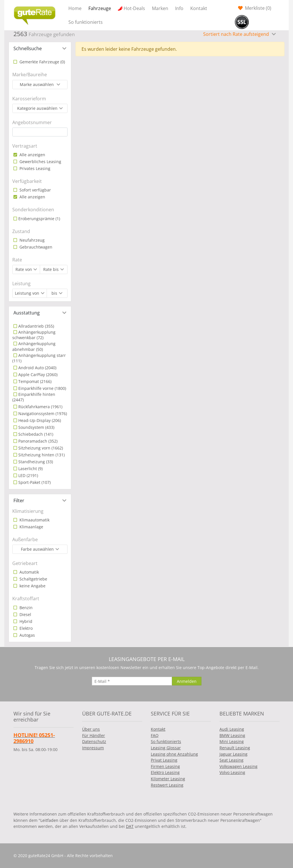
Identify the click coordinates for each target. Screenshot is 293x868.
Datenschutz (94, 741)
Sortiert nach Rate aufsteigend (237, 34)
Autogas (27, 635)
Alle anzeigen (32, 155)
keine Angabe (32, 586)
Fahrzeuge (100, 8)
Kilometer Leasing (168, 779)
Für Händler (94, 735)
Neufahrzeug (31, 240)
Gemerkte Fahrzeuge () (42, 62)
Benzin (25, 608)
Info (179, 8)
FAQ (155, 735)
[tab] (40, 48)
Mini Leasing (232, 741)
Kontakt (199, 8)
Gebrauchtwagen (35, 247)
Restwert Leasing (167, 785)
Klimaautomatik (34, 520)
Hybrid (25, 621)
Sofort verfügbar (35, 190)
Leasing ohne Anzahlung (174, 754)
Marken (160, 8)
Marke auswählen (37, 84)
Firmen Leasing (165, 766)
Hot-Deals (134, 8)
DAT (130, 826)
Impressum (93, 748)
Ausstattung (27, 313)
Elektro (25, 628)
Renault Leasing (235, 748)
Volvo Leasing (232, 772)
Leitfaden (49, 820)
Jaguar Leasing (233, 754)
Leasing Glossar (166, 748)
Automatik (29, 572)
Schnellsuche (28, 48)
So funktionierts (86, 22)
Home (75, 8)
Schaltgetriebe (33, 579)
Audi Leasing (232, 729)
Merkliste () (258, 8)
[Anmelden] (187, 681)
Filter (19, 501)
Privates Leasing (34, 168)
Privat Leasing (164, 760)
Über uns (91, 729)
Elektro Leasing (165, 772)
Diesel (25, 614)
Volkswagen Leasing (238, 766)
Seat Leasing (231, 760)
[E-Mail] (132, 681)
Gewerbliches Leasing (40, 162)
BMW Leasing (232, 735)
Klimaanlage (31, 527)
